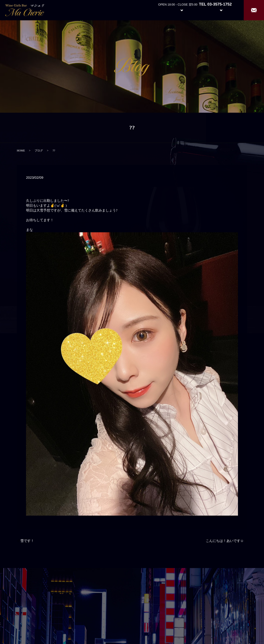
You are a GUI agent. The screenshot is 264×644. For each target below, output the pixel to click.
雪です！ (27, 541)
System (178, 10)
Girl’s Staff (200, 10)
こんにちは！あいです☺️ (225, 541)
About (157, 10)
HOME (21, 151)
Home (140, 10)
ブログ (39, 151)
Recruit (226, 10)
